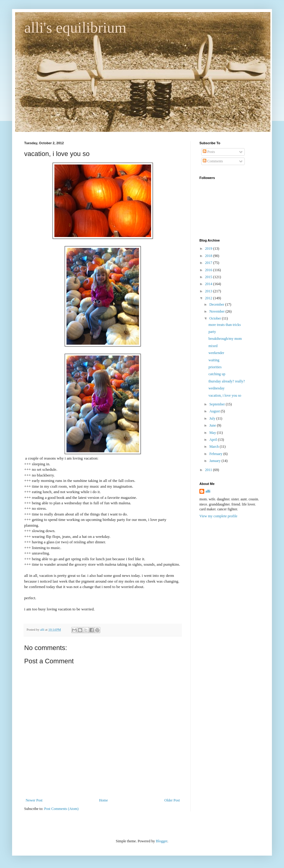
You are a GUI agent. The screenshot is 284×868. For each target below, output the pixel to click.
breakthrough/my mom (225, 339)
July (213, 418)
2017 (209, 263)
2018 (209, 256)
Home (103, 800)
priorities (215, 367)
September (218, 404)
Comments (213, 161)
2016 (209, 270)
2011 (209, 470)
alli (208, 491)
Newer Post (34, 800)
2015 (209, 277)
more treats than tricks (225, 325)
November (218, 311)
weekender (216, 353)
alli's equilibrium (75, 28)
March (215, 447)
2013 (209, 291)
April (214, 440)
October (216, 318)
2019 (209, 249)
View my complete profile (218, 516)
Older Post (172, 800)
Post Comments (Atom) (61, 809)
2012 (209, 298)
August (215, 411)
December (217, 304)
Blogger (162, 841)
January (215, 461)
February (216, 454)
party (212, 332)
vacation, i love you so (225, 395)
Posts (209, 152)
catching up (217, 374)
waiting (214, 360)
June (213, 425)
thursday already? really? (227, 381)
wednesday (216, 388)
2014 (209, 284)
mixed (213, 346)
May (213, 433)
